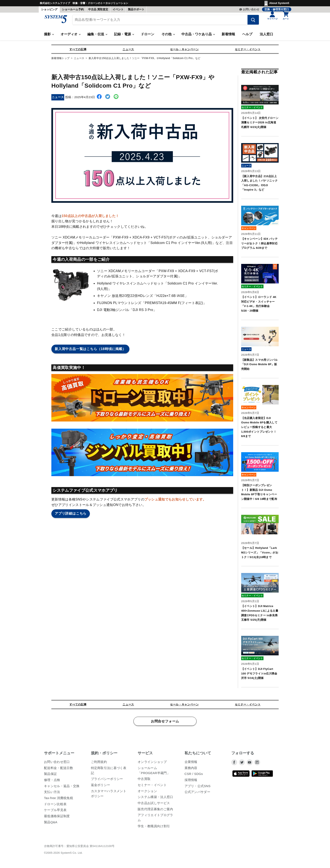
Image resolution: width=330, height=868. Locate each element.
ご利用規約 (99, 764)
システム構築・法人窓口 (155, 799)
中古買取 (144, 781)
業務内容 (191, 770)
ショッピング (49, 9)
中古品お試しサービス (154, 805)
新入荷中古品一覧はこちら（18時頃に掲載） (90, 351)
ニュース (128, 51)
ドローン (148, 36)
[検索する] (250, 22)
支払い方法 (52, 794)
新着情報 (228, 36)
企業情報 (191, 764)
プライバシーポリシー (107, 781)
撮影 (49, 36)
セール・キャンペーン (184, 51)
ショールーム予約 (73, 9)
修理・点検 (52, 782)
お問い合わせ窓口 (57, 764)
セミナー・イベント (248, 51)
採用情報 (191, 782)
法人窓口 (266, 36)
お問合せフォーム (165, 723)
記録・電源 (124, 36)
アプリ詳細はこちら (71, 516)
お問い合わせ (251, 9)
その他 (168, 36)
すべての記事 (78, 51)
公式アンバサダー (198, 794)
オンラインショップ (152, 764)
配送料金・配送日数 (59, 770)
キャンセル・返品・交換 (62, 788)
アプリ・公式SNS (198, 788)
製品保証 (50, 776)
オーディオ (71, 36)
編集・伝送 (97, 36)
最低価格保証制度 (57, 818)
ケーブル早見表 (55, 812)
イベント (118, 9)
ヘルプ (247, 36)
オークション (147, 793)
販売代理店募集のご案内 (155, 811)
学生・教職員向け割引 (154, 828)
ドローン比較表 (55, 806)
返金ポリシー (101, 787)
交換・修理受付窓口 (277, 9)
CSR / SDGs (194, 776)
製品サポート (136, 9)
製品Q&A (51, 824)
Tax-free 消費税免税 (59, 800)
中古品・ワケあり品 (198, 36)
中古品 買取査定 (98, 9)
